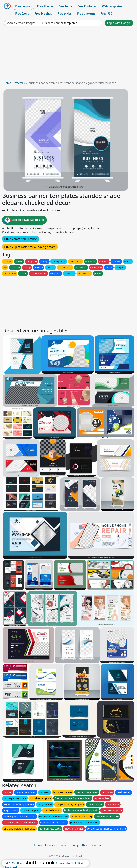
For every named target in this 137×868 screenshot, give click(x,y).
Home (7, 83)
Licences (51, 845)
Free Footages (87, 6)
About (85, 845)
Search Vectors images (21, 23)
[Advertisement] (68, 55)
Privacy (74, 845)
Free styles (65, 13)
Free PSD (107, 13)
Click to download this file (24, 220)
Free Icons (22, 13)
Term (63, 845)
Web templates (112, 6)
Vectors (20, 83)
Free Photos (45, 6)
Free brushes (43, 13)
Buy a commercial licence (21, 239)
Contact (97, 845)
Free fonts (65, 6)
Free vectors (23, 6)
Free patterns (86, 13)
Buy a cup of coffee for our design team (30, 247)
